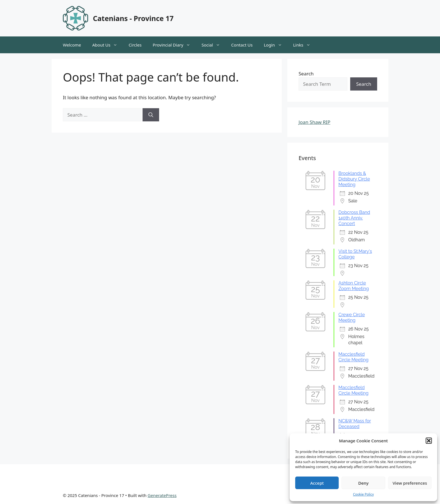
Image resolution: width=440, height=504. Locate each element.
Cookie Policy (363, 494)
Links (305, 45)
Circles (135, 45)
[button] (429, 441)
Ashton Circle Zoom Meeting (354, 286)
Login (276, 45)
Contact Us (242, 45)
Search (306, 74)
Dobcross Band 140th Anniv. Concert (354, 218)
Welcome (72, 45)
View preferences (410, 483)
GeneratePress (162, 495)
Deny (364, 483)
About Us (108, 45)
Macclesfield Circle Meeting (353, 357)
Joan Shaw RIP (314, 122)
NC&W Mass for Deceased (355, 424)
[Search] (151, 115)
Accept (317, 483)
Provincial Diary (174, 45)
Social (214, 45)
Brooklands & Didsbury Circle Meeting (354, 179)
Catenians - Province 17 (133, 18)
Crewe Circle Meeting (352, 317)
